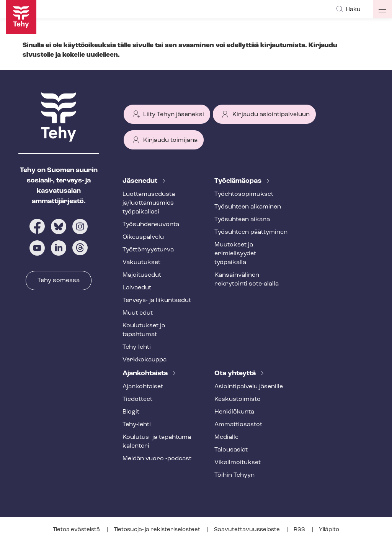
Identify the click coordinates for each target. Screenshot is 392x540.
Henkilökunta (234, 412)
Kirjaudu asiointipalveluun (271, 115)
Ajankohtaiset (143, 387)
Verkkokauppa (145, 360)
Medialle (226, 437)
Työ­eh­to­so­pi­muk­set (244, 194)
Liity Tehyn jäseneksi (174, 115)
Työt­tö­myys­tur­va (148, 250)
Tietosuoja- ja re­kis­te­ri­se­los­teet (158, 530)
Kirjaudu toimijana (170, 140)
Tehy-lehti (137, 347)
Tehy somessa (59, 281)
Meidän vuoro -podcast (157, 459)
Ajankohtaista (146, 373)
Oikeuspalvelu (143, 237)
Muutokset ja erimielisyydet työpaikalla (235, 254)
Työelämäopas (239, 181)
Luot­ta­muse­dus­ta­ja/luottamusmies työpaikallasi (150, 203)
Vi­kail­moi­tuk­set (238, 463)
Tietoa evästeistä (77, 530)
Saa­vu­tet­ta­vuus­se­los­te (247, 530)
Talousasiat (231, 450)
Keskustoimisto (238, 399)
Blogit (131, 412)
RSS (300, 530)
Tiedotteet (137, 399)
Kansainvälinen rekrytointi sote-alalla (247, 280)
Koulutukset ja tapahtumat (144, 330)
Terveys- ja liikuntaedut (157, 300)
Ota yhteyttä (236, 373)
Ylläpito (329, 530)
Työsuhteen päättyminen (251, 232)
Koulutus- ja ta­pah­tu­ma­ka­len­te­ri (158, 442)
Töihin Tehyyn (234, 475)
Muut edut (138, 313)
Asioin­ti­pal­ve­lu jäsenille (249, 387)
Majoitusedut (142, 275)
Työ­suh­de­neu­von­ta (151, 225)
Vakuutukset (141, 263)
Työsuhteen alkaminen (248, 207)
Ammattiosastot (238, 425)
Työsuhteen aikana (242, 220)
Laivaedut (137, 288)
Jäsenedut (141, 181)
